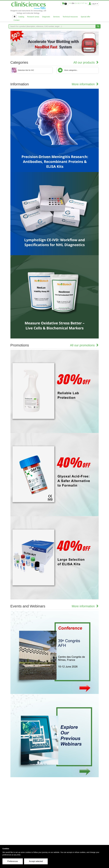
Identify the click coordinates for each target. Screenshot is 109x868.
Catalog (21, 17)
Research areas (33, 17)
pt (83, 3)
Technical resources (70, 17)
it (81, 3)
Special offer (85, 17)
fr (70, 3)
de (79, 3)
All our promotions (84, 345)
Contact (17, 20)
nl (86, 3)
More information (85, 84)
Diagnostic (46, 17)
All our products (86, 62)
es (76, 3)
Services (56, 17)
